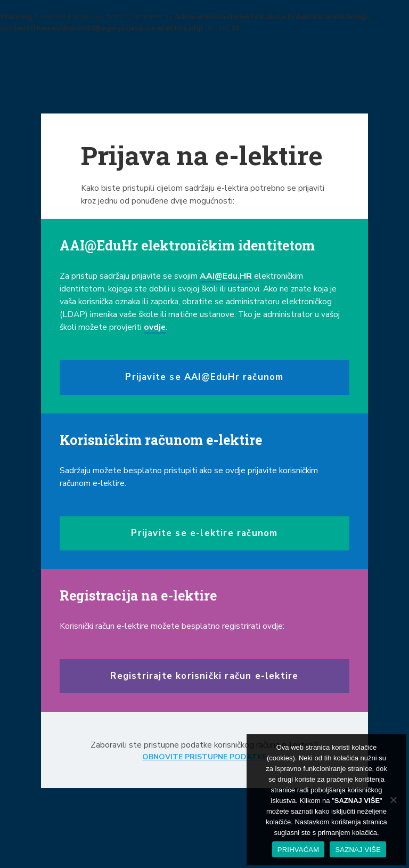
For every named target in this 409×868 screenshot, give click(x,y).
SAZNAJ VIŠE (358, 850)
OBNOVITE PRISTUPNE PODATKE (204, 757)
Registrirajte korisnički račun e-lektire (204, 676)
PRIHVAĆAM (298, 850)
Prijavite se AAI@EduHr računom (204, 377)
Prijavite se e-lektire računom (204, 533)
